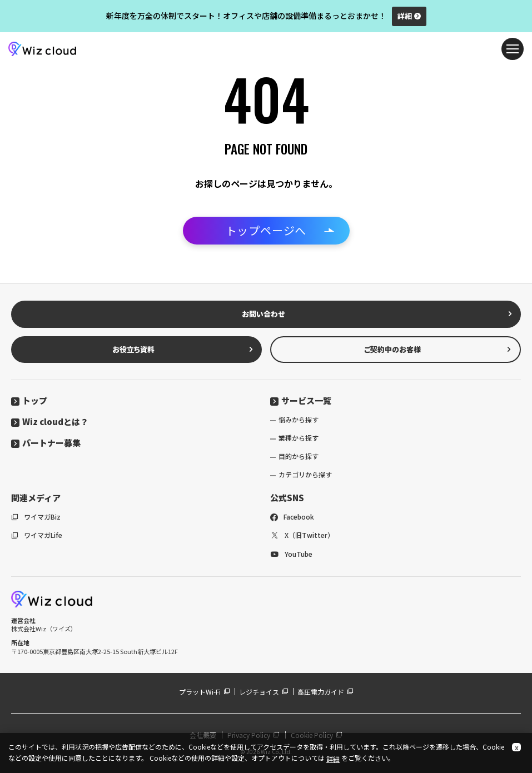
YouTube (291, 554)
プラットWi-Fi (205, 692)
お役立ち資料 (183, 349)
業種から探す (299, 438)
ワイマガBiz (36, 517)
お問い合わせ (377, 314)
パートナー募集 (46, 443)
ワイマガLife (37, 535)
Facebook (292, 517)
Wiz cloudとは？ (50, 422)
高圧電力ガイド (325, 692)
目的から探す (299, 456)
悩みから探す (299, 419)
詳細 (409, 16)
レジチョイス (264, 692)
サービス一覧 (301, 400)
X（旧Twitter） (302, 535)
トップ (29, 400)
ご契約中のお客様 (438, 349)
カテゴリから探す (305, 474)
